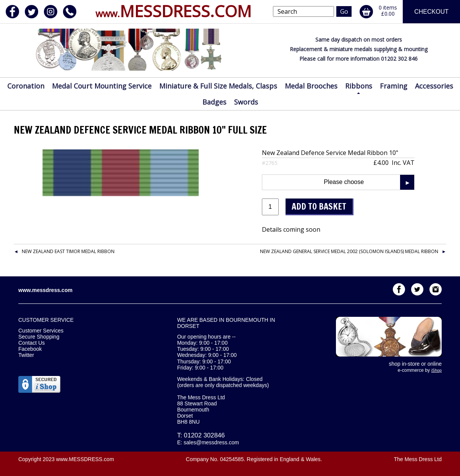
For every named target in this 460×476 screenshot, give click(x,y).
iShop (437, 370)
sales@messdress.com (211, 442)
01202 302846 (204, 435)
